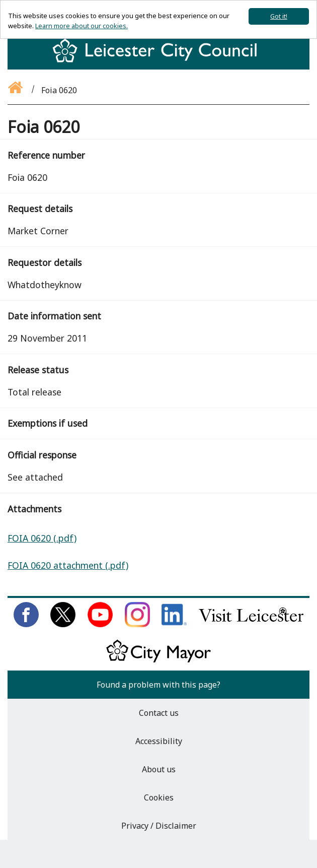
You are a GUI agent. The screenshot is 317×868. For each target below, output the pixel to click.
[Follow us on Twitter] (63, 624)
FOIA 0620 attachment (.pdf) (68, 565)
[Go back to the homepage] (16, 90)
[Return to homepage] (158, 59)
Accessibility (159, 741)
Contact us (159, 713)
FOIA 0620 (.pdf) (42, 538)
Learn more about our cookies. (82, 26)
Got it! (279, 16)
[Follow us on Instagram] (137, 624)
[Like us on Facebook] (26, 624)
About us (159, 769)
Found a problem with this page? (158, 685)
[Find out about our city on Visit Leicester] (251, 624)
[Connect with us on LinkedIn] (174, 624)
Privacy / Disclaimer (159, 826)
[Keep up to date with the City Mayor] (158, 660)
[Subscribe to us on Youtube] (100, 624)
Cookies (159, 797)
